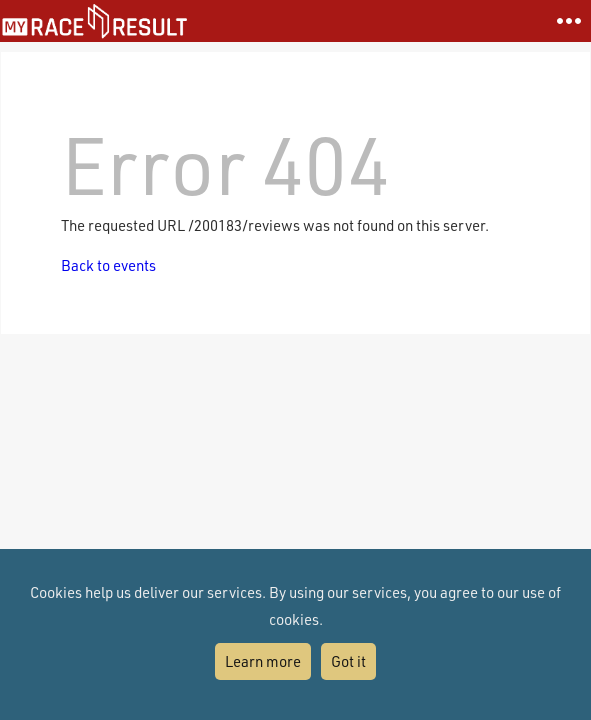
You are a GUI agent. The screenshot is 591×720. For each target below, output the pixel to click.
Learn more (263, 661)
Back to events (108, 265)
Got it (348, 661)
